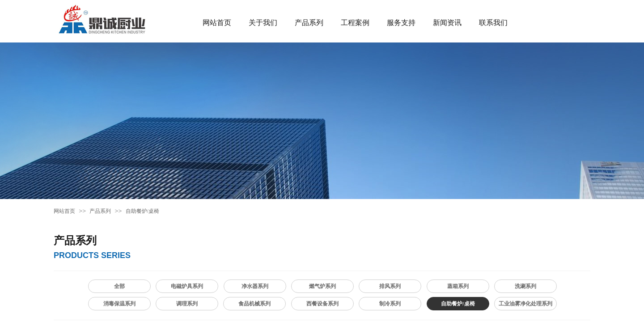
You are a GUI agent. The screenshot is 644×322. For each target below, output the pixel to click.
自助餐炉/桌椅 (142, 211)
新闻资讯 (447, 23)
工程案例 (355, 23)
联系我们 (493, 23)
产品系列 (309, 23)
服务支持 (401, 23)
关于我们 (263, 23)
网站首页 (217, 23)
